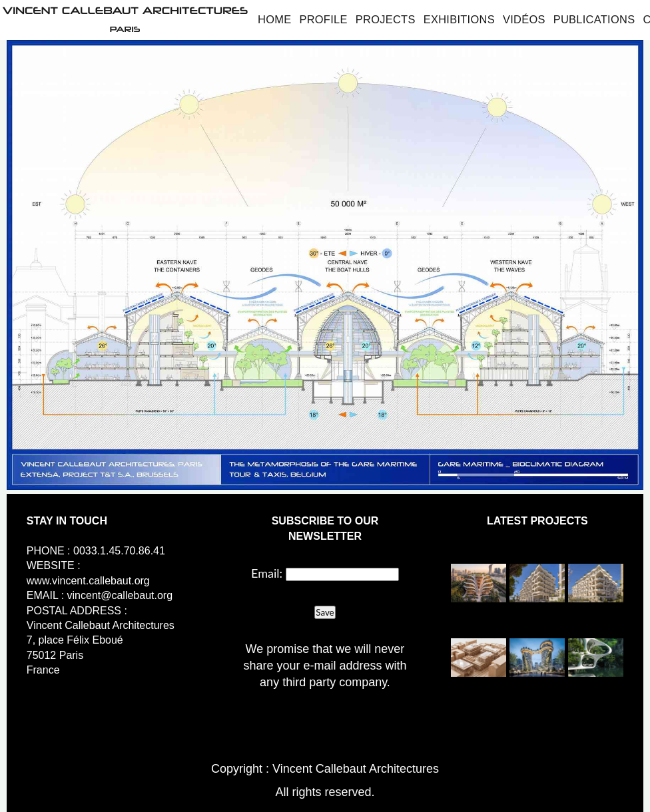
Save (325, 612)
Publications (594, 19)
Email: (267, 573)
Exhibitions (459, 19)
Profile (323, 19)
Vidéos (524, 19)
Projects (386, 19)
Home (274, 19)
